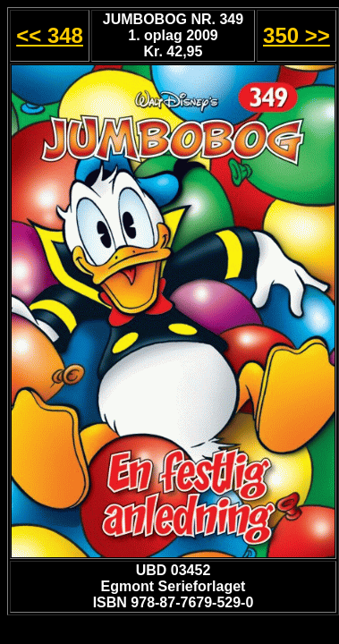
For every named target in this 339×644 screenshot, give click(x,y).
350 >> (297, 35)
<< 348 (50, 35)
